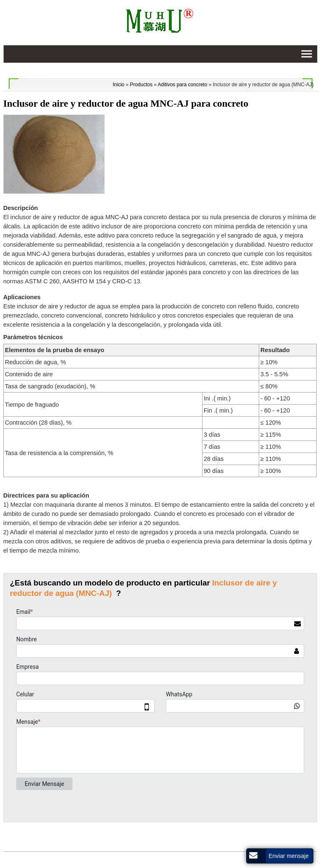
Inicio (119, 85)
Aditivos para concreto (183, 85)
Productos (141, 85)
